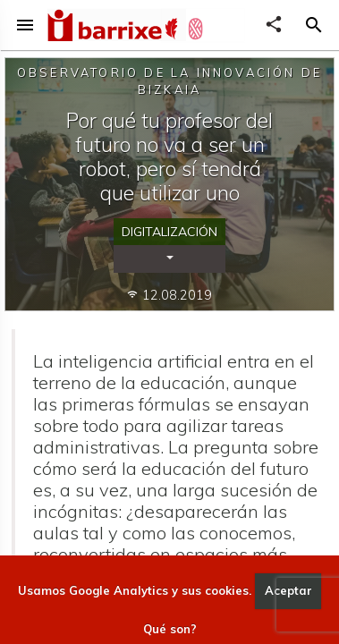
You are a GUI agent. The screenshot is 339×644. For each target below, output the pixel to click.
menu (25, 25)
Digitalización (169, 232)
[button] (314, 25)
